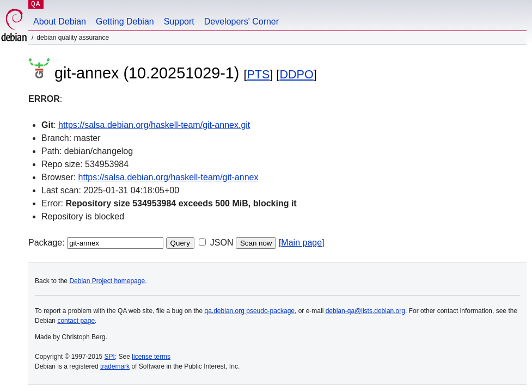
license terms (151, 357)
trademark (115, 366)
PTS (258, 74)
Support (179, 22)
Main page (301, 243)
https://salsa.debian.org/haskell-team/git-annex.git (154, 125)
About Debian (60, 22)
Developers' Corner (241, 22)
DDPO (296, 74)
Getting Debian (125, 22)
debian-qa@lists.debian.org (365, 311)
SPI (110, 357)
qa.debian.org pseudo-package (250, 311)
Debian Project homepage (107, 281)
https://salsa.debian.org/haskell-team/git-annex (169, 177)
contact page (76, 321)
